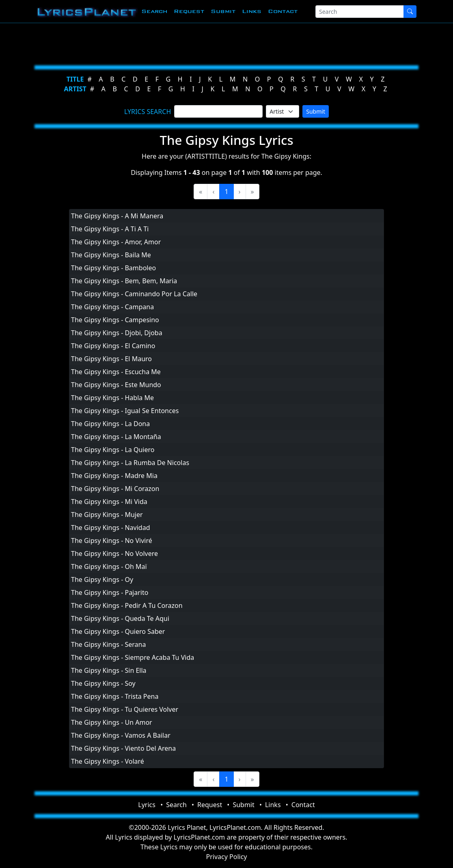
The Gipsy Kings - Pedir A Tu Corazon (127, 605)
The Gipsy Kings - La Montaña (116, 437)
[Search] (360, 12)
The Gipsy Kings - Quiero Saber (118, 631)
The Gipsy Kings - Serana (108, 644)
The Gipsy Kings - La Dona (110, 424)
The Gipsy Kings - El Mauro (111, 359)
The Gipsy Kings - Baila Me (111, 255)
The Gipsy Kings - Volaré (108, 761)
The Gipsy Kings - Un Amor (112, 722)
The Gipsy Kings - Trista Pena (115, 696)
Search (154, 11)
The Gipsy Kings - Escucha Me (116, 372)
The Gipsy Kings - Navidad (111, 528)
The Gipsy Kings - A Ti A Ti (110, 229)
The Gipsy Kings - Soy (103, 683)
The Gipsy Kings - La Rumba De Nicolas (130, 463)
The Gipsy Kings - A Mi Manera (117, 216)
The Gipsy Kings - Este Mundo (116, 385)
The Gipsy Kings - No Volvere (114, 554)
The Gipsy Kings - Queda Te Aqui (120, 618)
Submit (223, 11)
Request (189, 11)
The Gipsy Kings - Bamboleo (113, 268)
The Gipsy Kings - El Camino (113, 346)
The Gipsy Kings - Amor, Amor (116, 242)
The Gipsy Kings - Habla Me (112, 398)
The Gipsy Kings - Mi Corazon (115, 489)
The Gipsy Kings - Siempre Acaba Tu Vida (133, 657)
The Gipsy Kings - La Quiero (113, 450)
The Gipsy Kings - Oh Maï (109, 566)
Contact (283, 11)
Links (252, 11)
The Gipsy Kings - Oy (102, 579)
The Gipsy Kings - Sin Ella (109, 670)
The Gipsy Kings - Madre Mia (114, 476)
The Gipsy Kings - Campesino (115, 320)
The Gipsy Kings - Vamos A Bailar (121, 735)
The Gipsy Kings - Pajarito (110, 592)
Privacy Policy (227, 857)
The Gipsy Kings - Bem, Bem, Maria (124, 281)
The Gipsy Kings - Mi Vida (109, 502)
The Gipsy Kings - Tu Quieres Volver (125, 709)
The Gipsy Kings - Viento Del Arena (123, 748)
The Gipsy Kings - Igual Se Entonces (125, 411)
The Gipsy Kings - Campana (112, 307)
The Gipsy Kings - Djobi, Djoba (117, 333)
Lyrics (147, 805)
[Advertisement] (226, 43)
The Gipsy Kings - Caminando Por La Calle (134, 294)
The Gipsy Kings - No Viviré (112, 541)
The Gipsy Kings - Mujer (107, 515)
